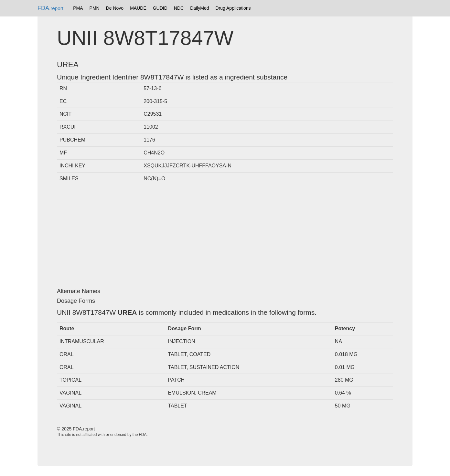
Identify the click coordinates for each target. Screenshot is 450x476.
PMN (95, 8)
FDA (50, 8)
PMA (78, 8)
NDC (179, 8)
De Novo (115, 8)
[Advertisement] (225, 237)
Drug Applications (233, 8)
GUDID (160, 8)
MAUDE (138, 8)
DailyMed (199, 8)
